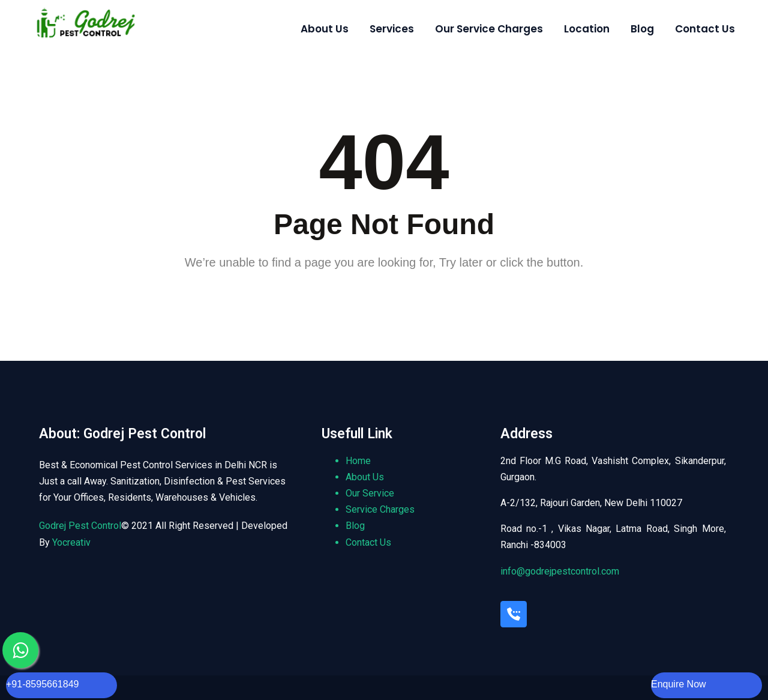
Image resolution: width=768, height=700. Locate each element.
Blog (642, 29)
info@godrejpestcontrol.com (560, 571)
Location (587, 29)
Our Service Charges (489, 29)
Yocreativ (71, 542)
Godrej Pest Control (80, 526)
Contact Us (705, 29)
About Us (325, 29)
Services (392, 29)
